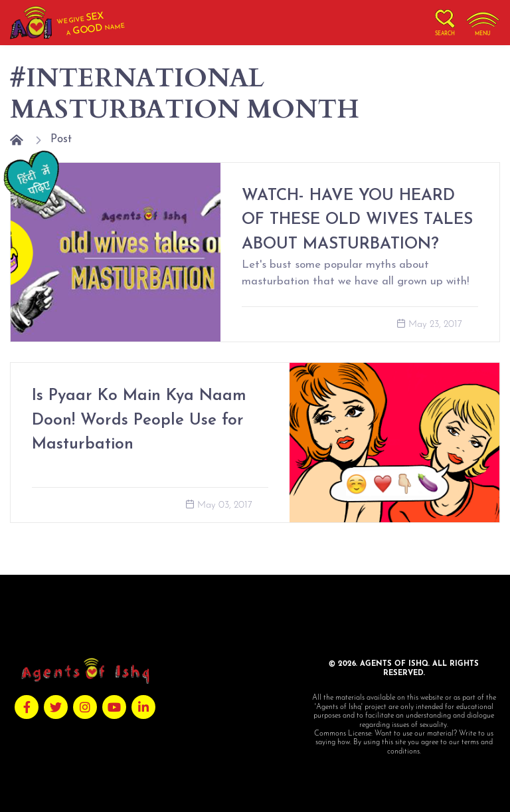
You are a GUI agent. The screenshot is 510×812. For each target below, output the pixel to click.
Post (61, 139)
